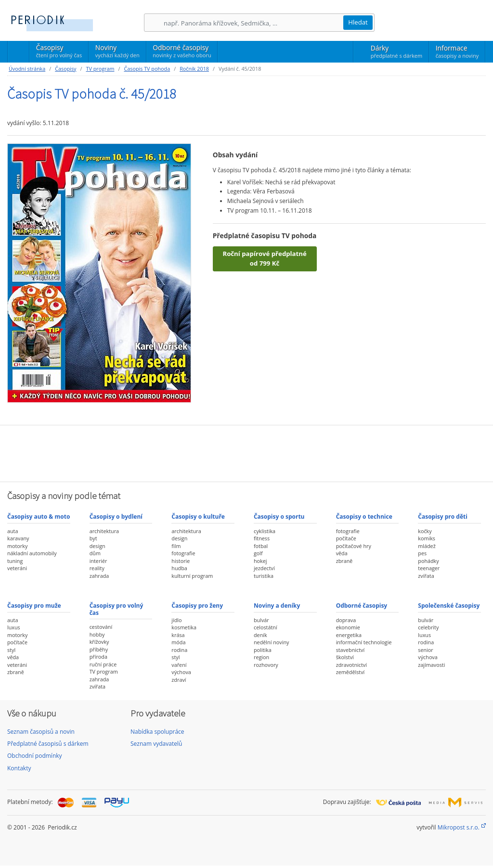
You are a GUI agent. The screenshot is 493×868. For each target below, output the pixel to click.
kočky (425, 531)
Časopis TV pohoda (147, 69)
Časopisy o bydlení (116, 517)
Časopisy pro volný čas (117, 609)
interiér (98, 561)
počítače (346, 538)
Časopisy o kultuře (198, 517)
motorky (17, 546)
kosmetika (184, 627)
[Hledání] (253, 23)
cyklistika (265, 531)
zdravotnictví (351, 665)
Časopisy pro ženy (197, 606)
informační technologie (364, 642)
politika (263, 650)
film (176, 546)
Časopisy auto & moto (39, 517)
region (261, 657)
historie (181, 561)
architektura (104, 531)
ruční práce (103, 664)
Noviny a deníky (277, 606)
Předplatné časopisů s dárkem (48, 744)
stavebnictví (350, 650)
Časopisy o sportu (279, 517)
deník (260, 635)
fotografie (183, 553)
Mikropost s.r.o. (459, 827)
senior (425, 650)
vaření (179, 665)
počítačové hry (354, 546)
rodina (179, 650)
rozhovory (266, 665)
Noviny (117, 51)
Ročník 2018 (194, 69)
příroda (98, 657)
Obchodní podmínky (35, 756)
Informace (457, 51)
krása (178, 635)
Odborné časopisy (182, 51)
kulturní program (192, 576)
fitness (262, 538)
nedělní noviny (272, 642)
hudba (179, 568)
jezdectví (264, 568)
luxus (14, 627)
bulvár (261, 620)
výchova (181, 672)
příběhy (99, 649)
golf (258, 553)
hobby (97, 634)
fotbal (261, 546)
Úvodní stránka (27, 69)
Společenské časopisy (449, 606)
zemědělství (350, 672)
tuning (15, 561)
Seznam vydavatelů (156, 744)
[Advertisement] (246, 452)
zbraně (344, 561)
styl (11, 650)
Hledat (358, 22)
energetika (349, 635)
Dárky (396, 51)
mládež (427, 546)
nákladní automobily (32, 553)
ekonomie (348, 627)
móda (178, 642)
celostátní (266, 627)
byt (93, 538)
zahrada (99, 576)
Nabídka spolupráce (157, 732)
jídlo (176, 620)
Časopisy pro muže (34, 606)
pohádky (428, 561)
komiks (427, 538)
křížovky (99, 642)
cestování (101, 627)
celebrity (428, 627)
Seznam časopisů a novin (41, 732)
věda (342, 553)
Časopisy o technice (364, 517)
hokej (260, 561)
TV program (100, 69)
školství (345, 657)
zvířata (426, 576)
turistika (264, 576)
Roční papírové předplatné (264, 259)
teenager (429, 568)
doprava (346, 620)
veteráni (17, 568)
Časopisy (59, 52)
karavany (18, 538)
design (97, 546)
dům (95, 553)
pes (422, 553)
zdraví (179, 680)
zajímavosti (431, 665)
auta (13, 531)
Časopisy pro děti (443, 517)
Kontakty (19, 768)
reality (97, 568)
